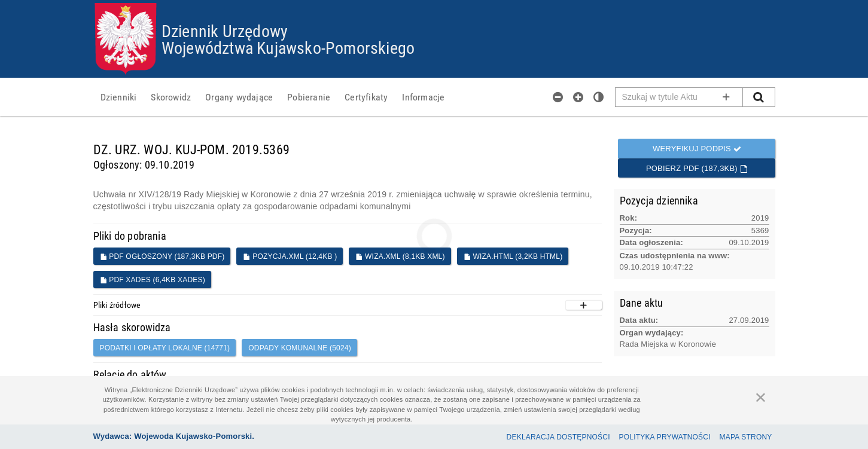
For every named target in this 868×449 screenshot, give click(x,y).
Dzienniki (119, 97)
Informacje (423, 97)
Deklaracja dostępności (558, 437)
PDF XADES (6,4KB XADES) (153, 280)
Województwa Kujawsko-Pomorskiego (288, 47)
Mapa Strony (746, 437)
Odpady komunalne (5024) (300, 348)
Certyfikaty (366, 97)
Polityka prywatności (665, 437)
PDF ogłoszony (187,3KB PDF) (162, 256)
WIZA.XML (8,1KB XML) (400, 256)
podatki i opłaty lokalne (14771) (165, 348)
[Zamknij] (761, 397)
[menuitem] (119, 97)
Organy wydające (239, 97)
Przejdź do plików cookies (435, 3)
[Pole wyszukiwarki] (679, 97)
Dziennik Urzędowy (225, 30)
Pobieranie (309, 97)
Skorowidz (171, 97)
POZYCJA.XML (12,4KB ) (290, 256)
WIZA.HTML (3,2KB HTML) (513, 256)
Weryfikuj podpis (697, 149)
